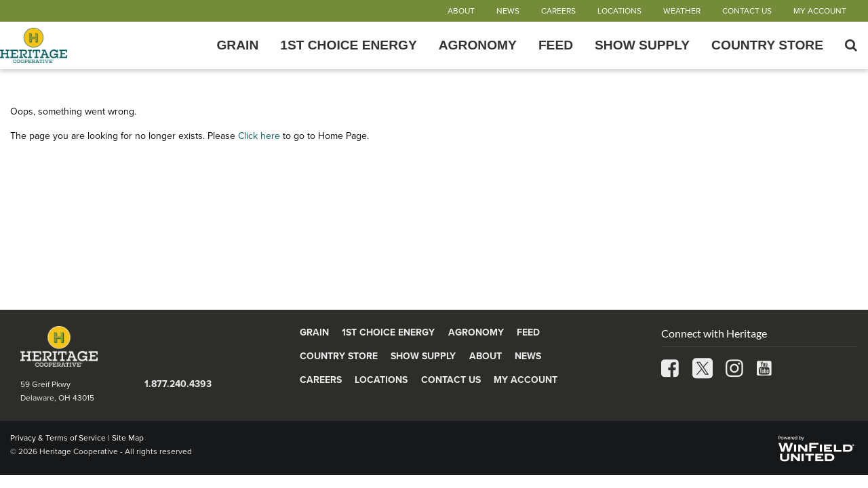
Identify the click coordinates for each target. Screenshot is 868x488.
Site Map (128, 438)
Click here (259, 136)
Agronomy (478, 45)
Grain (237, 45)
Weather (682, 11)
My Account (820, 11)
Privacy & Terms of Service (58, 438)
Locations (619, 11)
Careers (558, 11)
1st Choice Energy (349, 45)
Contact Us (747, 11)
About (461, 11)
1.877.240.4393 (178, 384)
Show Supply (642, 45)
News (508, 11)
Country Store (767, 45)
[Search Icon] (851, 45)
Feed (556, 45)
